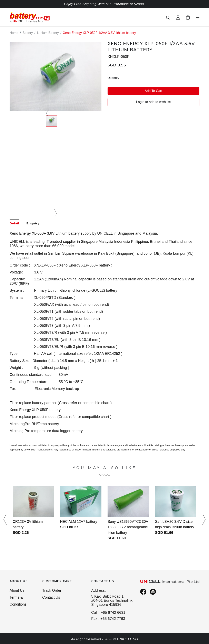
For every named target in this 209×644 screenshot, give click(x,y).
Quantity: (114, 78)
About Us (17, 591)
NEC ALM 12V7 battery (79, 522)
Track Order (52, 591)
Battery (28, 33)
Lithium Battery (48, 33)
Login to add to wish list (153, 102)
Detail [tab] (14, 223)
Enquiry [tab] (34, 223)
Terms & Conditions (18, 601)
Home (14, 33)
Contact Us (51, 598)
